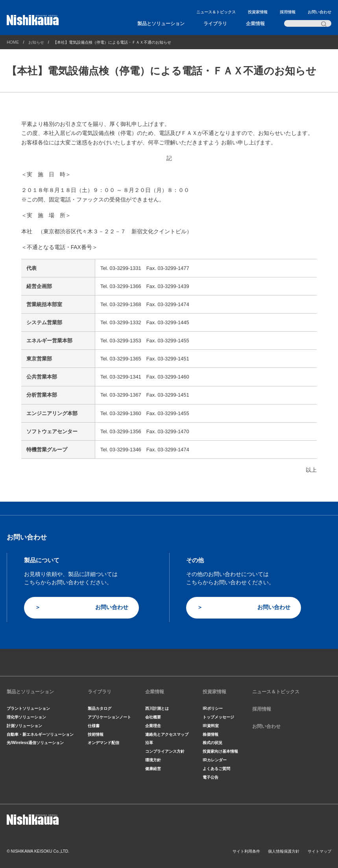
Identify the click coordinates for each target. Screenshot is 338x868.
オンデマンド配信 (103, 743)
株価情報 (211, 734)
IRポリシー (212, 708)
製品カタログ (100, 708)
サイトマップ (320, 851)
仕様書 (94, 726)
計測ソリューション (24, 726)
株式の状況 (212, 743)
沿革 (149, 743)
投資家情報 (258, 12)
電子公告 (211, 777)
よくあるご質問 (216, 769)
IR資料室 (211, 726)
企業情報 (255, 24)
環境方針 (153, 760)
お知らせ (36, 42)
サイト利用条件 (246, 851)
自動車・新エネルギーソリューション (40, 734)
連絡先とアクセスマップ (167, 734)
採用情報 (288, 12)
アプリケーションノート (109, 717)
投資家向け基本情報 (220, 751)
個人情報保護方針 (284, 851)
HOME (13, 42)
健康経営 (153, 769)
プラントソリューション (28, 708)
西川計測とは (157, 708)
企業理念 (153, 726)
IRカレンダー (214, 760)
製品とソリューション (161, 24)
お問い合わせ (320, 12)
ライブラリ (215, 24)
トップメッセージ (218, 717)
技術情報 (96, 734)
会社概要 (153, 717)
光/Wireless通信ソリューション (35, 743)
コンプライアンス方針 (165, 751)
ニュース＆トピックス (216, 12)
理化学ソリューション (26, 717)
